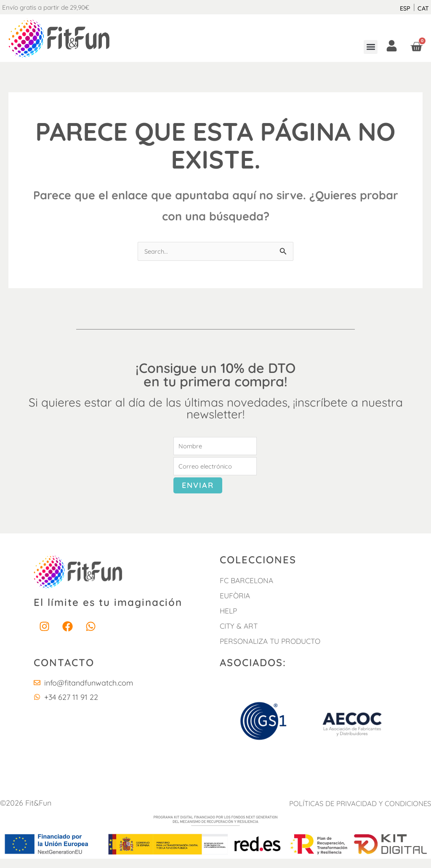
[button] (371, 47)
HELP (229, 620)
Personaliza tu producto (273, 650)
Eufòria (236, 605)
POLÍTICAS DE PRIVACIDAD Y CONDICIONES (363, 813)
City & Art (240, 635)
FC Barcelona (248, 590)
